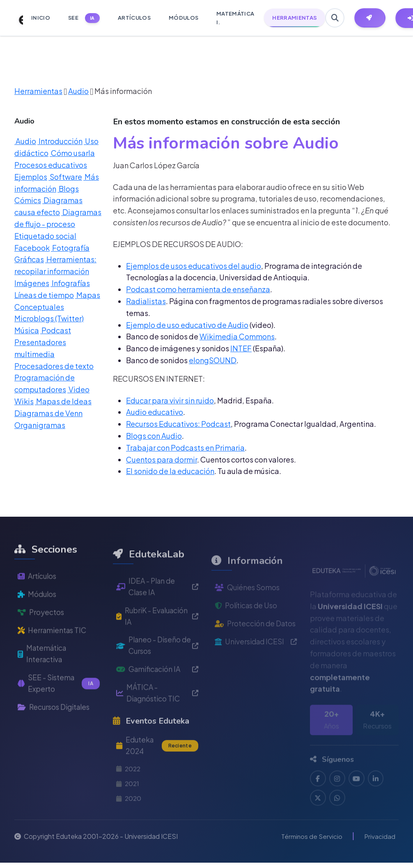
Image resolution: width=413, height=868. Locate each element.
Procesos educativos (51, 165)
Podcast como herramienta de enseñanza (198, 289)
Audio (78, 91)
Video (78, 389)
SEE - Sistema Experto (59, 707)
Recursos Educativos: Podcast (178, 424)
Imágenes (32, 283)
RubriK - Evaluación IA (157, 643)
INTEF (241, 348)
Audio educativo (155, 412)
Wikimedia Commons (237, 336)
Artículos (38, 597)
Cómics (28, 200)
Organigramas (40, 425)
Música (27, 330)
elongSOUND (213, 360)
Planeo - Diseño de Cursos (157, 673)
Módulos (38, 616)
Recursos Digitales (56, 731)
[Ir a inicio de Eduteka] (16, 18)
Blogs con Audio (154, 436)
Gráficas (29, 259)
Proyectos (41, 634)
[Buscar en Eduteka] (335, 18)
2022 (129, 799)
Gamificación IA (157, 697)
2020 (129, 829)
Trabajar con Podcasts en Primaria (185, 448)
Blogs (68, 189)
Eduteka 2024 (157, 775)
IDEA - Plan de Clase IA (157, 613)
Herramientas (38, 91)
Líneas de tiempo (44, 295)
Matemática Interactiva (44, 677)
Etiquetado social (45, 236)
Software (65, 177)
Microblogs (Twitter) (49, 318)
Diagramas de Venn (48, 413)
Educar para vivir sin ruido (170, 400)
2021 (128, 814)
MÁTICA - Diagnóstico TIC (157, 722)
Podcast (56, 330)
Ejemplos (31, 177)
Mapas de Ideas (63, 401)
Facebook (32, 248)
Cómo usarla (72, 153)
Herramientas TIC (54, 652)
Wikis (24, 401)
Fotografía (70, 248)
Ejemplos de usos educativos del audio (194, 266)
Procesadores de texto (54, 366)
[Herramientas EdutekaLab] (371, 18)
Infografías (70, 283)
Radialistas (146, 301)
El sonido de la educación (170, 471)
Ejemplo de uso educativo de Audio (187, 325)
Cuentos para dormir (162, 459)
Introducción (60, 141)
